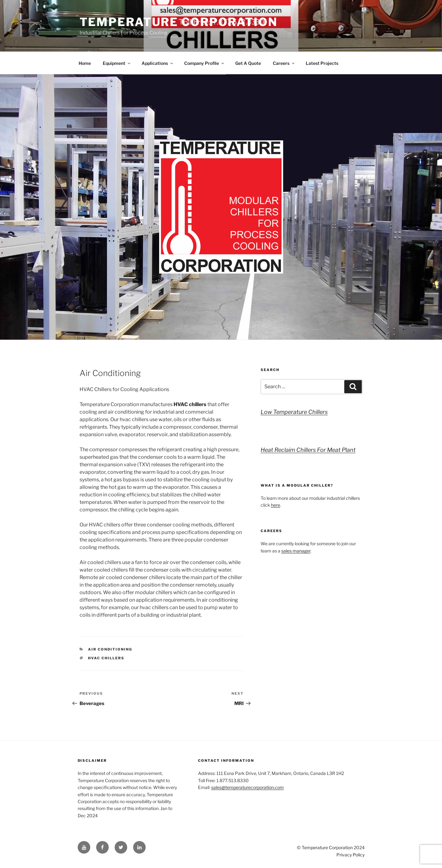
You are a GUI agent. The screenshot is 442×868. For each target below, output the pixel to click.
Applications (158, 63)
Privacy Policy (351, 855)
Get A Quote (248, 63)
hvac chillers (106, 658)
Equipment (117, 63)
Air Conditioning (110, 649)
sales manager (296, 551)
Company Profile (205, 63)
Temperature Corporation (179, 22)
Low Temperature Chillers (294, 412)
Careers (284, 63)
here (276, 505)
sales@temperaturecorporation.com (247, 787)
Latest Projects (322, 63)
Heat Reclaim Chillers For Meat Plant (308, 450)
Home (85, 63)
